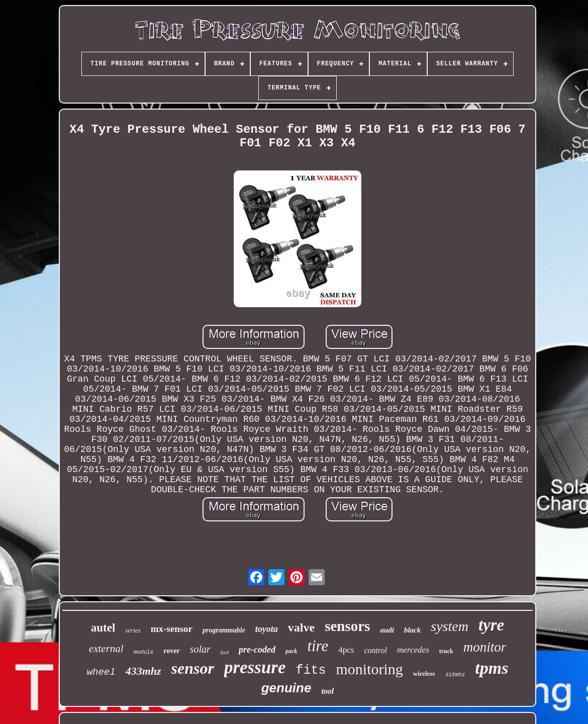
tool (327, 691)
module (144, 652)
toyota (267, 629)
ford (225, 652)
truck (446, 651)
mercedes (413, 650)
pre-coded (257, 650)
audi (387, 630)
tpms (492, 668)
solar (200, 649)
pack (291, 651)
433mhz (143, 671)
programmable (224, 630)
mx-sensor (172, 629)
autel (103, 628)
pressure (255, 667)
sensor (193, 668)
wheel (101, 672)
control (375, 650)
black (412, 630)
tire (318, 646)
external (106, 649)
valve (301, 627)
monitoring (369, 669)
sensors (347, 626)
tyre (491, 625)
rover (171, 651)
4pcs (346, 650)
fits (311, 670)
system (450, 626)
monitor (485, 647)
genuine (286, 688)
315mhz (455, 675)
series (133, 630)
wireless (424, 673)
